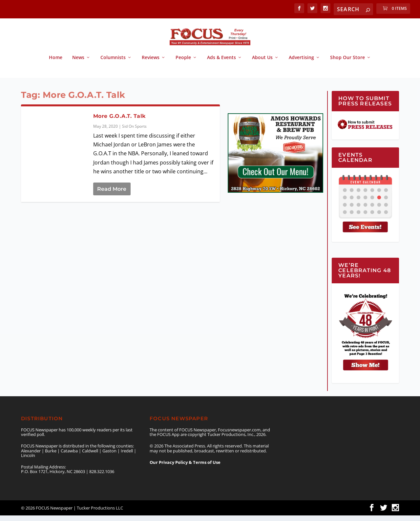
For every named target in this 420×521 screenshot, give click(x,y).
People (183, 63)
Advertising (301, 63)
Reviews (151, 63)
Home (56, 63)
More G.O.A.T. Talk (119, 122)
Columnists (113, 63)
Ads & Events (221, 63)
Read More (112, 195)
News (78, 63)
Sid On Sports (134, 132)
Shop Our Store (347, 63)
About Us (262, 63)
